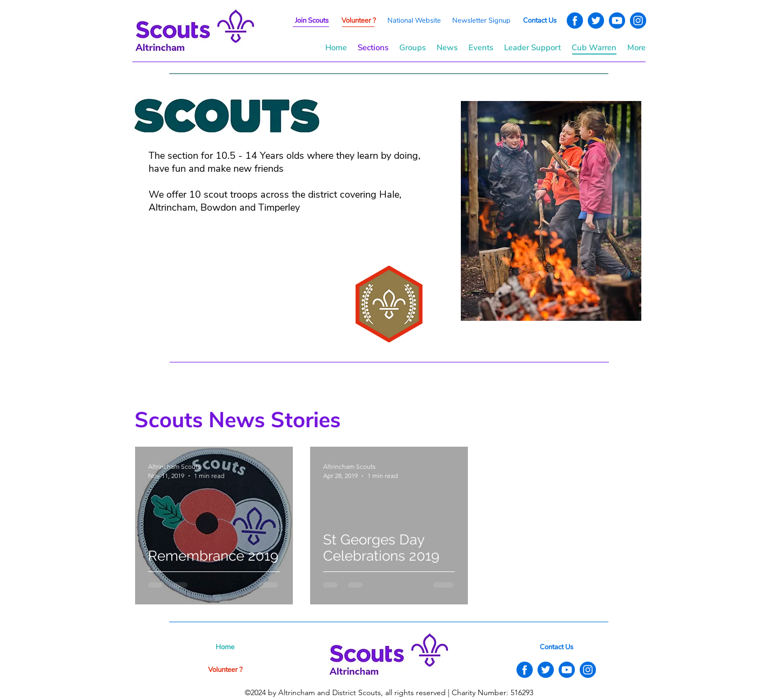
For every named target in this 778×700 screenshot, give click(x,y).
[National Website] (414, 21)
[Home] (225, 647)
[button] (481, 21)
